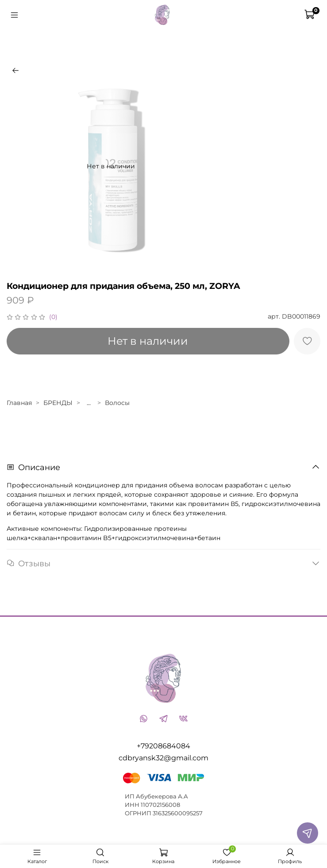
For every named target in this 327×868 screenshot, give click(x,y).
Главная (19, 403)
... (89, 403)
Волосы (117, 403)
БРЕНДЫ (58, 403)
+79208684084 (163, 746)
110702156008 (160, 805)
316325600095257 (178, 813)
